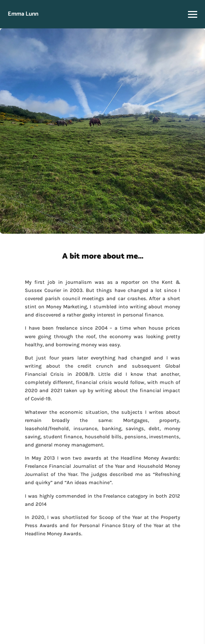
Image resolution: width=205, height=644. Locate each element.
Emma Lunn (23, 14)
